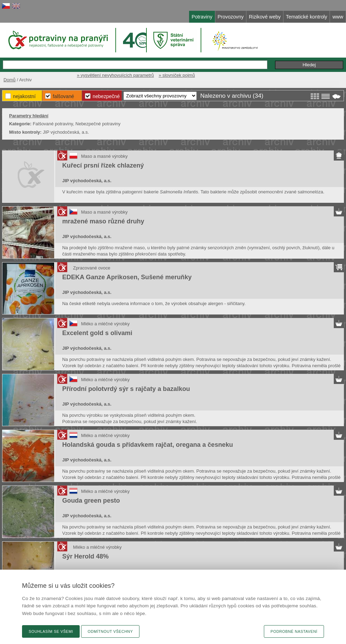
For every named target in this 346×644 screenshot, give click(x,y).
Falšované (63, 96)
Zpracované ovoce (92, 268)
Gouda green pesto (91, 501)
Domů (10, 80)
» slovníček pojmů (177, 75)
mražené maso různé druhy (103, 221)
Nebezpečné (106, 96)
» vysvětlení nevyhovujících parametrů (115, 75)
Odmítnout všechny (110, 631)
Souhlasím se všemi (51, 631)
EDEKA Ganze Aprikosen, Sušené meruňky (127, 277)
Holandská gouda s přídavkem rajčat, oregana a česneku (148, 445)
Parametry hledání (29, 116)
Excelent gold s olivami (97, 333)
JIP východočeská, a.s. (87, 181)
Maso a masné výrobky (104, 156)
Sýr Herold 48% (85, 556)
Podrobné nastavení (294, 631)
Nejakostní (24, 96)
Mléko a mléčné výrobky (105, 324)
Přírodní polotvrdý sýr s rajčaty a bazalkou (126, 389)
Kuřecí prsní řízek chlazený (103, 165)
